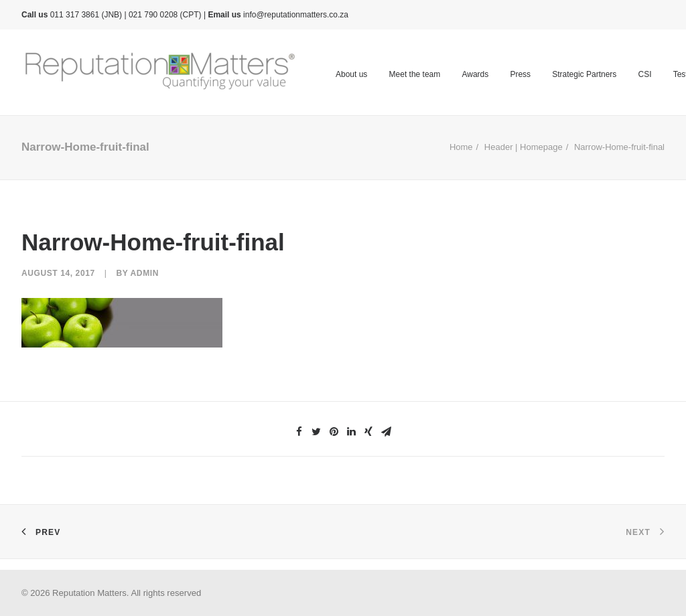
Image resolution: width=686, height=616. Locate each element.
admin (145, 273)
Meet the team (415, 74)
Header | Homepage (524, 147)
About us (351, 74)
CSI (644, 74)
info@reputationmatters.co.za (296, 15)
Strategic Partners (584, 74)
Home (461, 147)
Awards (475, 74)
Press (520, 74)
